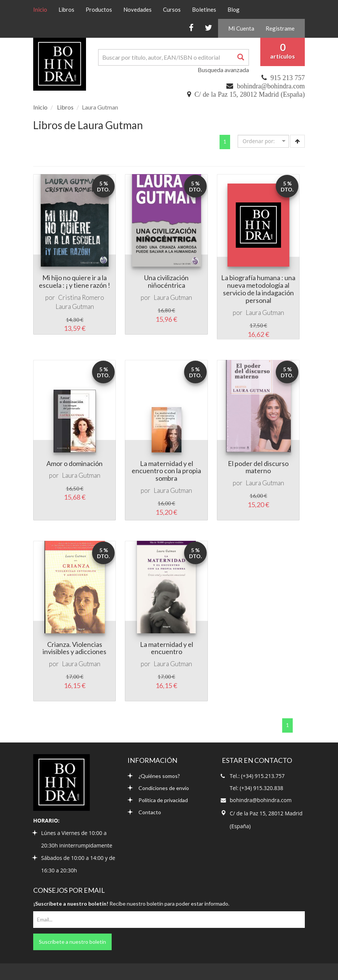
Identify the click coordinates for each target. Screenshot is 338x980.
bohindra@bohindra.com (271, 86)
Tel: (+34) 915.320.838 (257, 788)
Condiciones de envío (158, 788)
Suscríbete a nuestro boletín (72, 942)
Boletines (204, 9)
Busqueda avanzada (223, 70)
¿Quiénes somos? (154, 776)
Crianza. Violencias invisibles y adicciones (75, 648)
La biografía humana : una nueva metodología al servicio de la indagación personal (258, 289)
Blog (234, 9)
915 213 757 (288, 78)
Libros (66, 9)
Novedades (138, 9)
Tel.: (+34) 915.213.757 (257, 776)
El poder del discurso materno (258, 467)
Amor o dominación (75, 463)
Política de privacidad (158, 800)
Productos (99, 9)
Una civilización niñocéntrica (166, 281)
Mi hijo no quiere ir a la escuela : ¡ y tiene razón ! (75, 281)
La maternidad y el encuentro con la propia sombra (166, 471)
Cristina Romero (81, 297)
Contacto (144, 812)
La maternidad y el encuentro (167, 648)
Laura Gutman (75, 306)
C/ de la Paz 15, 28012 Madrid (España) (250, 94)
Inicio (43, 9)
